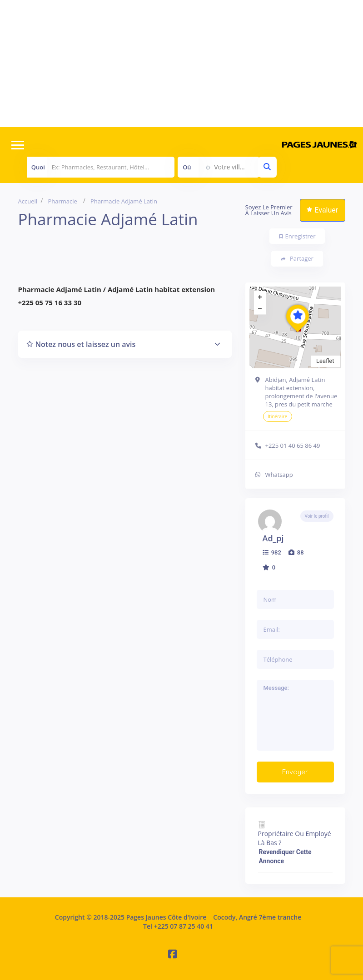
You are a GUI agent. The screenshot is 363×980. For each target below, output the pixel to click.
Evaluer (322, 210)
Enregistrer (298, 236)
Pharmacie (63, 201)
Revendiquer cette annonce (285, 856)
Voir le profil (317, 516)
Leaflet (325, 361)
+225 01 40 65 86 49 (293, 445)
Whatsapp (279, 475)
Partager (297, 259)
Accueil (28, 201)
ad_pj (273, 538)
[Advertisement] (181, 64)
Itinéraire (278, 416)
